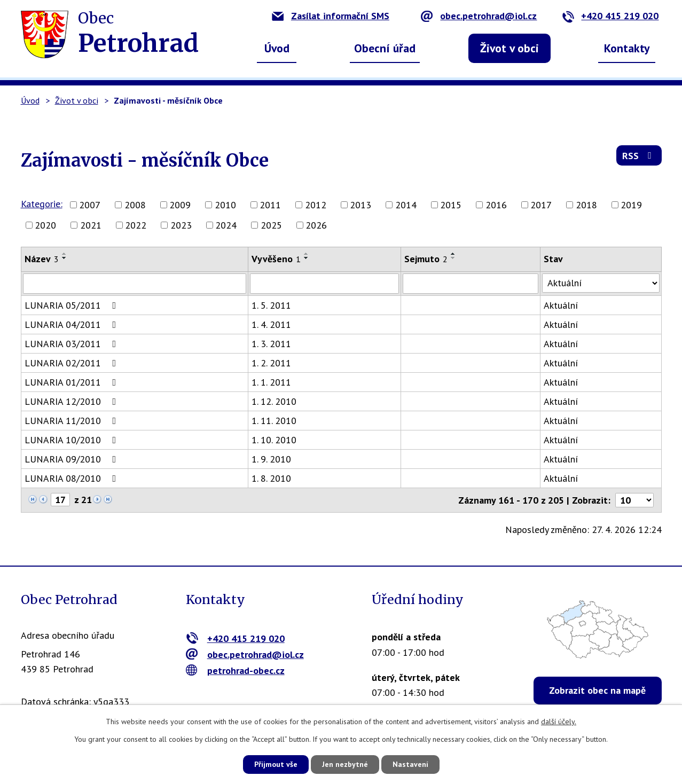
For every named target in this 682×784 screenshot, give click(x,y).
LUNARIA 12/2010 (73, 401)
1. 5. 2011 (272, 305)
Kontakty (627, 48)
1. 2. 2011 (272, 363)
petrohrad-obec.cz (235, 670)
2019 (631, 205)
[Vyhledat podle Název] (135, 284)
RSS (639, 156)
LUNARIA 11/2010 (73, 421)
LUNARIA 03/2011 (73, 344)
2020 (45, 225)
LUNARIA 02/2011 (73, 363)
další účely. (559, 722)
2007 (90, 205)
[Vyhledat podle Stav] (601, 283)
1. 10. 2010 (275, 440)
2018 (586, 205)
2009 (180, 205)
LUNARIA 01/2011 (73, 382)
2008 (135, 205)
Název (42, 259)
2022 (136, 225)
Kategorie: (42, 204)
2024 (226, 225)
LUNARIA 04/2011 (73, 324)
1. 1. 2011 (272, 382)
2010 (225, 205)
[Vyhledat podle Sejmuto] (471, 284)
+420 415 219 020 (610, 16)
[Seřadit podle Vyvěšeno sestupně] (307, 258)
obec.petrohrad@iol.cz (479, 16)
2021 (91, 225)
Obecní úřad (385, 48)
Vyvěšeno (277, 259)
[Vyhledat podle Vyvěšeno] (325, 284)
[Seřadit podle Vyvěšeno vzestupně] (307, 254)
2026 (316, 225)
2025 (271, 225)
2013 (360, 205)
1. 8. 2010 (272, 478)
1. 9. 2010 (272, 459)
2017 (541, 205)
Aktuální (561, 305)
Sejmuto (426, 259)
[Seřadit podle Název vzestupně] (65, 254)
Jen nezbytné (345, 764)
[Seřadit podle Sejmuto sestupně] (453, 258)
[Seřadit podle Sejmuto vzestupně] (453, 254)
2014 (406, 205)
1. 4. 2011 (272, 324)
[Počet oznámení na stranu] (634, 500)
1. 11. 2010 (275, 421)
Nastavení (410, 764)
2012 (316, 205)
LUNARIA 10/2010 (73, 440)
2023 (181, 225)
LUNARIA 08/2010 (73, 478)
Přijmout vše (276, 764)
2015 (451, 205)
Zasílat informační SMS (331, 16)
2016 (496, 205)
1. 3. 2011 (272, 344)
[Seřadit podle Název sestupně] (65, 258)
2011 (270, 205)
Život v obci (509, 48)
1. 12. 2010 (275, 401)
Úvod (277, 48)
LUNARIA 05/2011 (73, 305)
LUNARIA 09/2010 (73, 459)
